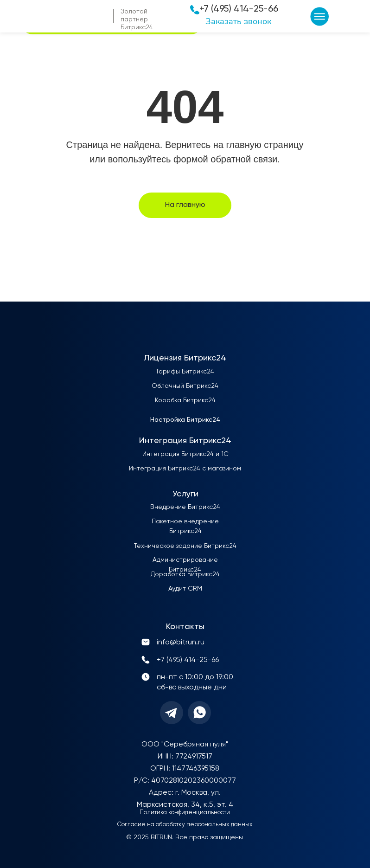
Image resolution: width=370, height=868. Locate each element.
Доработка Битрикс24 (185, 574)
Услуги (185, 494)
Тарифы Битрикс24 (185, 372)
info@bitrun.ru (181, 643)
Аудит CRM (185, 589)
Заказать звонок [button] (238, 21)
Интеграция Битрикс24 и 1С (185, 454)
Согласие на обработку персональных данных (185, 825)
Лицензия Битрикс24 (185, 358)
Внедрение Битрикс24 (185, 507)
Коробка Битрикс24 (185, 400)
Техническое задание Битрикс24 (185, 546)
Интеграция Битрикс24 (185, 441)
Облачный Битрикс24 (185, 386)
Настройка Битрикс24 (185, 420)
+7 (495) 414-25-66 (239, 9)
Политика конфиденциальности (185, 813)
